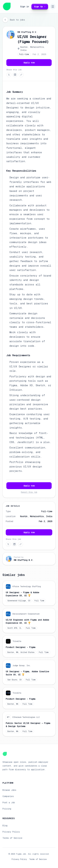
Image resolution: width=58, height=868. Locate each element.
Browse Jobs (9, 790)
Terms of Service (12, 838)
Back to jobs (17, 20)
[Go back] (5, 20)
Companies (8, 796)
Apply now (29, 63)
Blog (5, 826)
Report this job (29, 492)
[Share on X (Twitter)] (9, 75)
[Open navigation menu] (53, 7)
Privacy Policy (11, 832)
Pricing (7, 809)
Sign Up (40, 7)
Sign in (25, 7)
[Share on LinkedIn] (15, 75)
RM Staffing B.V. (27, 32)
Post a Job (9, 802)
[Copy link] (21, 75)
